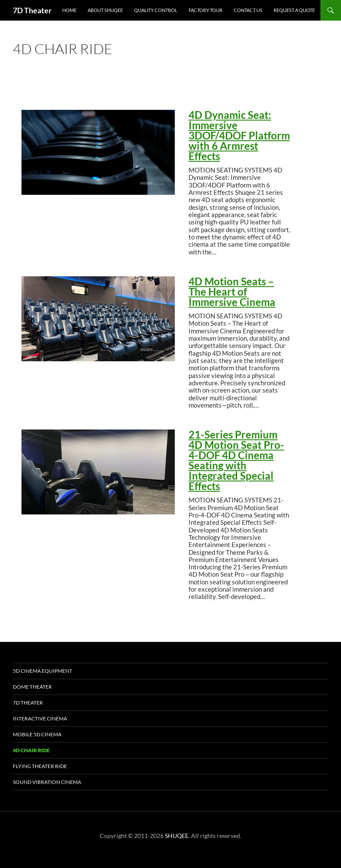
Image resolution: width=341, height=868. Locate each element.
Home (69, 10)
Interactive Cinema (40, 718)
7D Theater (32, 10)
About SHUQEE (105, 10)
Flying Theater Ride (40, 766)
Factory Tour (206, 10)
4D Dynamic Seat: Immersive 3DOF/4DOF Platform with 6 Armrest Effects (239, 136)
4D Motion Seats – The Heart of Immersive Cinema (232, 292)
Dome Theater (32, 687)
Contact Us (248, 10)
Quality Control (156, 10)
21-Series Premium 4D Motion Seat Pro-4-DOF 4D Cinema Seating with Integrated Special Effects (236, 460)
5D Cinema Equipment (43, 671)
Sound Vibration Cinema (47, 782)
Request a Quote (294, 10)
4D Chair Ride (31, 750)
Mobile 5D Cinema (37, 734)
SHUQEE (177, 836)
